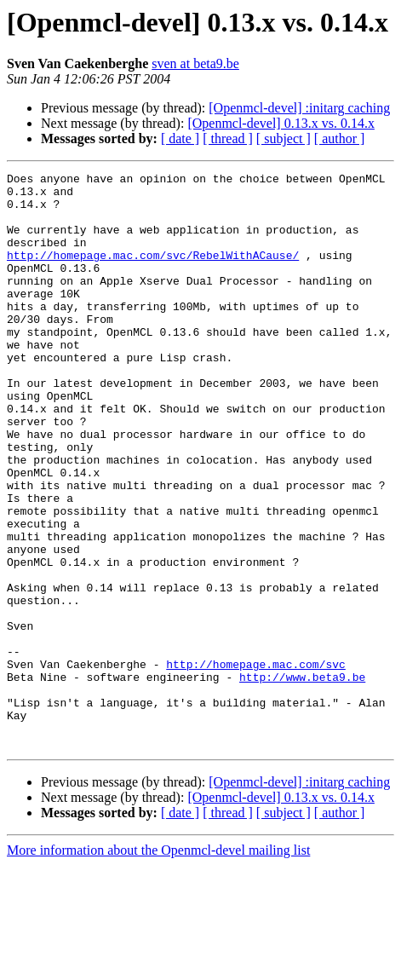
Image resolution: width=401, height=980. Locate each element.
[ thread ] (228, 138)
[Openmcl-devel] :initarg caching (299, 108)
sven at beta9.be (195, 63)
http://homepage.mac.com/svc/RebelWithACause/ (153, 273)
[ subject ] (284, 138)
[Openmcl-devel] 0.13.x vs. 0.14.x (281, 123)
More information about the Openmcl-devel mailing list (158, 965)
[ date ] (180, 138)
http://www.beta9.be (302, 779)
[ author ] (340, 138)
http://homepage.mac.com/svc (256, 764)
